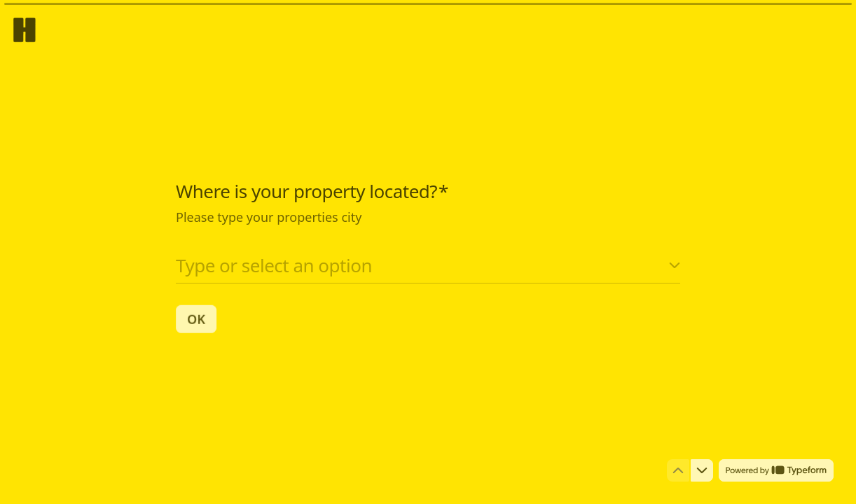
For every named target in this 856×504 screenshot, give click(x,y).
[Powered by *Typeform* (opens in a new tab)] (776, 470)
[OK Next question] (196, 318)
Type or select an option (274, 265)
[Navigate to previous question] (678, 470)
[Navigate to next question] (702, 470)
